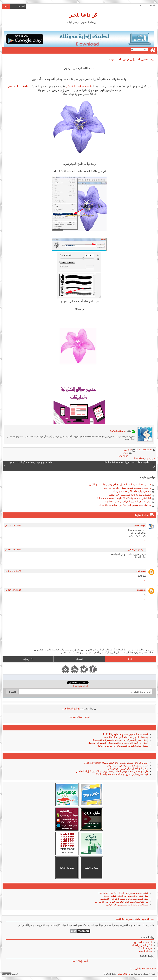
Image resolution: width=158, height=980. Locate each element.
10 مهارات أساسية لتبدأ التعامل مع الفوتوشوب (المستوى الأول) (120, 485)
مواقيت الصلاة (145, 948)
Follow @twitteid (79, 686)
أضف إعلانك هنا (80, 961)
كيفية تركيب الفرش (79, 86)
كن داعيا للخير (83, 15)
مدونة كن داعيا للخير (137, 550)
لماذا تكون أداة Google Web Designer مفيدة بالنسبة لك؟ (124, 498)
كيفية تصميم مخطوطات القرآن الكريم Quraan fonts (123, 893)
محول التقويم (145, 951)
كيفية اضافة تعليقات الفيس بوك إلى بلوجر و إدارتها (123, 746)
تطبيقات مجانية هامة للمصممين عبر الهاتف (130, 495)
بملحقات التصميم (18, 86)
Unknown (141, 590)
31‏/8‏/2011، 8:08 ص (13, 550)
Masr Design (140, 525)
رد (145, 540)
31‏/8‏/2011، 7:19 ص (13, 525)
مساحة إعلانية (91, 868)
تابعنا (130, 659)
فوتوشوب (150, 458)
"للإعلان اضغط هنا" (72, 709)
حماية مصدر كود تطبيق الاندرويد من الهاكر (127, 766)
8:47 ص (128, 450)
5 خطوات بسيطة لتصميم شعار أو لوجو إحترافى (127, 488)
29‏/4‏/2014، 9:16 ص (13, 571)
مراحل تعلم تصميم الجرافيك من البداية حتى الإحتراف (124, 505)
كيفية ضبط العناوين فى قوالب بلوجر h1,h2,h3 (126, 734)
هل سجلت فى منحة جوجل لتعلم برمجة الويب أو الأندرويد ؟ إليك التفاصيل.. (111, 771)
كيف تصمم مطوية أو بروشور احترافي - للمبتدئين (124, 899)
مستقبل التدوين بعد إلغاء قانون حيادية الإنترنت (125, 737)
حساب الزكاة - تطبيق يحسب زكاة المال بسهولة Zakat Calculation (116, 763)
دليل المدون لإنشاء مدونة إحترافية (135, 919)
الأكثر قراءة (28, 659)
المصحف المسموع (143, 942)
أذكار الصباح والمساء (142, 945)
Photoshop (139, 458)
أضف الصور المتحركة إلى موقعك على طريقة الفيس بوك (120, 740)
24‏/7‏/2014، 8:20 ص (13, 590)
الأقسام (79, 659)
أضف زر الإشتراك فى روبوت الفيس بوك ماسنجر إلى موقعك (118, 743)
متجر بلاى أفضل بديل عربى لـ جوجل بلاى (128, 769)
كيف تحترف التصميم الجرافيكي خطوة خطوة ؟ (128, 502)
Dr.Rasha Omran (118, 431)
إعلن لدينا (135, 969)
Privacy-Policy (148, 969)
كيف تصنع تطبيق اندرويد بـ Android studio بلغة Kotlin (122, 774)
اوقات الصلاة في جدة (79, 717)
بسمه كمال (141, 571)
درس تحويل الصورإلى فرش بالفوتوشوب (132, 59)
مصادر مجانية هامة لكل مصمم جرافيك (132, 491)
